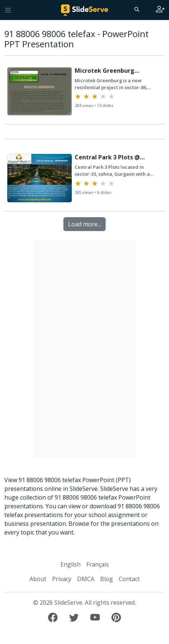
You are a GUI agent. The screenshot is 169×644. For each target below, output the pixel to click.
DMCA (86, 579)
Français (98, 564)
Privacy (62, 579)
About (38, 579)
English (70, 564)
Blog (107, 579)
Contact (129, 579)
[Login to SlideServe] (160, 10)
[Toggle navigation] (8, 10)
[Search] (136, 9)
